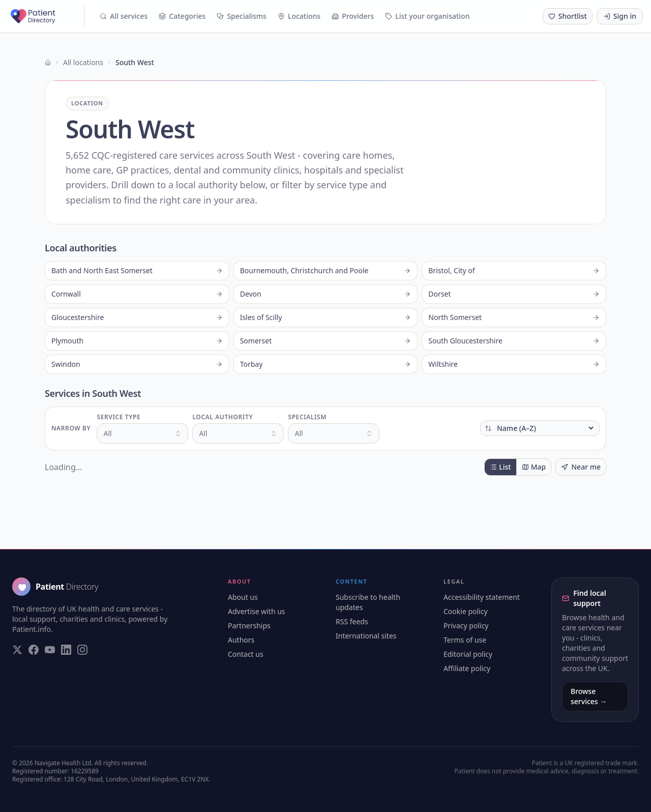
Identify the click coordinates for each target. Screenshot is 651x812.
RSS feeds (352, 621)
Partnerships (249, 626)
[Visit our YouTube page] (50, 650)
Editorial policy (468, 654)
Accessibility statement (482, 597)
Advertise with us (257, 611)
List (500, 467)
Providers (353, 16)
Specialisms (242, 16)
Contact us (246, 654)
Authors (241, 640)
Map (534, 467)
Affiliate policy (467, 668)
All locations (83, 62)
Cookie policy (466, 611)
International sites (366, 636)
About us (243, 597)
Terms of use (465, 640)
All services (124, 16)
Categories (182, 16)
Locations (299, 16)
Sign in (620, 16)
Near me (581, 467)
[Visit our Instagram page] (82, 650)
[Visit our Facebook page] (34, 650)
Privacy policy (466, 626)
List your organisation (427, 16)
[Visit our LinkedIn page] (66, 650)
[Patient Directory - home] (46, 16)
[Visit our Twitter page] (17, 650)
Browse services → (589, 696)
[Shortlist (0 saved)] (568, 16)
